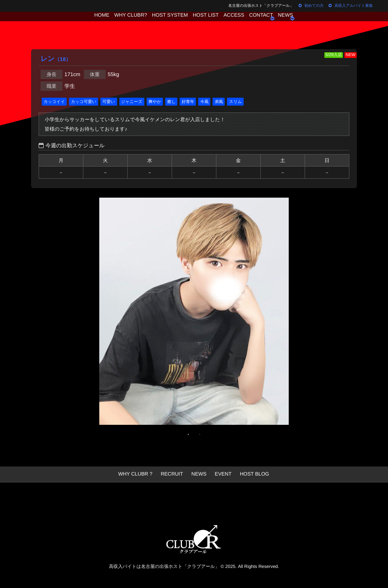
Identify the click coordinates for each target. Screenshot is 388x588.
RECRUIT (173, 474)
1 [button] (188, 434)
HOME (88, 25)
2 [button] (200, 434)
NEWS (300, 25)
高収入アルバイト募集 (351, 6)
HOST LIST (205, 25)
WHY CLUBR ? (139, 474)
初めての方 (311, 6)
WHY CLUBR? (121, 25)
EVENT (221, 474)
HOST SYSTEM (164, 25)
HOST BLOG (250, 474)
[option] (194, 313)
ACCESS (238, 25)
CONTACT (270, 25)
